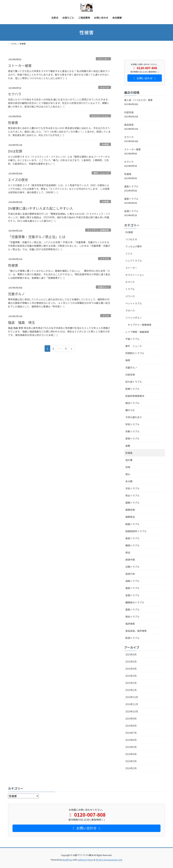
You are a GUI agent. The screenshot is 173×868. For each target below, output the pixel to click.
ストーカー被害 (20, 66)
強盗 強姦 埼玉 (21, 322)
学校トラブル (132, 424)
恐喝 (128, 467)
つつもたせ (131, 239)
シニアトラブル (134, 261)
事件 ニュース (101, 173)
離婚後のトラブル (135, 602)
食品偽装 (129, 125)
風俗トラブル (132, 617)
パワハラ (130, 296)
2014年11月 (132, 704)
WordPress (67, 860)
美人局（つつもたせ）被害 (138, 100)
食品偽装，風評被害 (136, 631)
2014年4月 (131, 754)
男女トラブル (132, 495)
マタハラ (130, 310)
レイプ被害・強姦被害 (137, 332)
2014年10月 (132, 711)
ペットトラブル (134, 303)
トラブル (104, 259)
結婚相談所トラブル (136, 531)
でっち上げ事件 (134, 246)
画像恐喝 (130, 510)
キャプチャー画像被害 (98, 230)
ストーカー (103, 59)
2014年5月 (131, 747)
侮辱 (128, 360)
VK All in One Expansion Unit (109, 860)
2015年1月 (131, 690)
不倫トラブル (132, 339)
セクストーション (100, 116)
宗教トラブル (132, 431)
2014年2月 (131, 768)
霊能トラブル (132, 609)
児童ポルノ (103, 287)
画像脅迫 (130, 517)
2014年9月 (131, 719)
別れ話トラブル (134, 382)
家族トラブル (132, 438)
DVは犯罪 (15, 151)
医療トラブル (132, 389)
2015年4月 (131, 669)
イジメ (106, 316)
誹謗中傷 (130, 560)
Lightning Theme (85, 860)
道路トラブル (132, 581)
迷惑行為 (130, 574)
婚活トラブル (132, 403)
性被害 (13, 123)
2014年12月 (132, 697)
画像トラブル (132, 503)
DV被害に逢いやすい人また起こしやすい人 (40, 208)
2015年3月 (131, 676)
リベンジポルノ (134, 318)
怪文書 (129, 460)
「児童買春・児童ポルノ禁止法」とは (37, 237)
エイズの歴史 (18, 180)
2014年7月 (131, 733)
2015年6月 (131, 654)
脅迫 (128, 552)
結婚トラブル (132, 524)
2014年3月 (131, 761)
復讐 (128, 446)
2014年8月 (131, 726)
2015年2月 (131, 683)
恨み (128, 474)
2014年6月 (131, 740)
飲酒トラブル (132, 638)
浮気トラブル (132, 488)
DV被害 (105, 144)
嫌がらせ (130, 410)
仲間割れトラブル (135, 353)
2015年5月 (131, 662)
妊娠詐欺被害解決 (135, 396)
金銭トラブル (131, 211)
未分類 (129, 481)
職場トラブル (132, 545)
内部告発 (129, 112)
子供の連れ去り (134, 417)
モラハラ (129, 137)
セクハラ (105, 87)
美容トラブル (132, 538)
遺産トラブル (131, 186)
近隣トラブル (132, 567)
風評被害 (130, 624)
